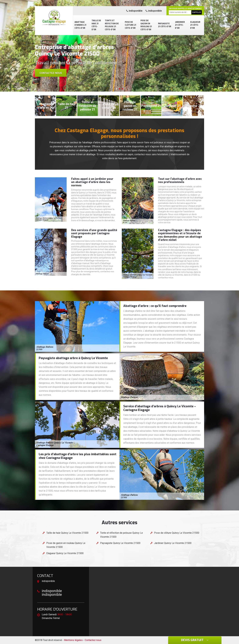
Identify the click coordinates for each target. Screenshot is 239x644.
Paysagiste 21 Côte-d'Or (165, 25)
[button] (116, 89)
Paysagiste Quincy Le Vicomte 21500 (120, 543)
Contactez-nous (51, 73)
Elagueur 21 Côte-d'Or (195, 25)
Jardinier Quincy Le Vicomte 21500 (173, 543)
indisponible (134, 11)
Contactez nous (93, 640)
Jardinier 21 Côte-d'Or (180, 25)
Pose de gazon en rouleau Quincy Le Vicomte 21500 (66, 545)
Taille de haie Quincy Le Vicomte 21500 (67, 533)
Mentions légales (73, 640)
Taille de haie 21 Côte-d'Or (96, 25)
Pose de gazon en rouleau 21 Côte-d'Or (146, 25)
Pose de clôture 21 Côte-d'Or (130, 25)
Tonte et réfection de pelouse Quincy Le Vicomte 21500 (121, 535)
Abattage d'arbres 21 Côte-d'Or (80, 25)
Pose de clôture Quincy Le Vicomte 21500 (177, 533)
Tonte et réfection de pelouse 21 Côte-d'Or (112, 25)
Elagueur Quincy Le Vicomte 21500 (65, 553)
